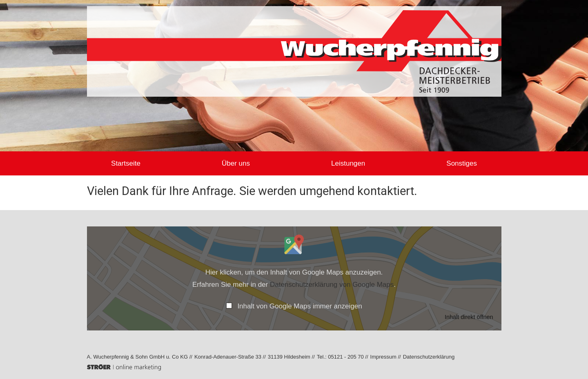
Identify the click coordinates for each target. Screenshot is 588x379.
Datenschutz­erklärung (429, 357)
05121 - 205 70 (346, 357)
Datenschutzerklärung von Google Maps (332, 285)
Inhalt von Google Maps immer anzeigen (300, 306)
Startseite (138, 163)
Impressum (383, 357)
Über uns (240, 163)
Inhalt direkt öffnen (469, 317)
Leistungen (344, 163)
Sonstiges (449, 163)
